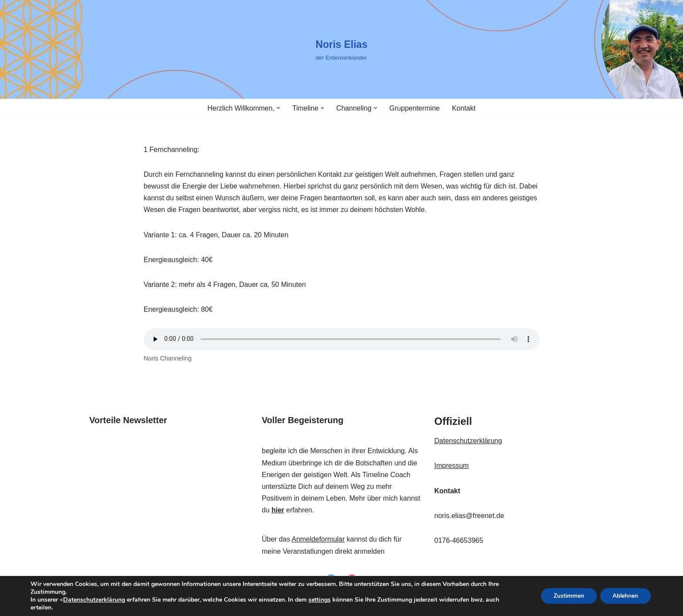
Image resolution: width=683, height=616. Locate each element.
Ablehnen (625, 596)
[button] (278, 108)
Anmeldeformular (318, 539)
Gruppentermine (415, 108)
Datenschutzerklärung (468, 441)
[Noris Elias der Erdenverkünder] (342, 50)
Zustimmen (566, 596)
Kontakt (463, 108)
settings (320, 600)
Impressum (451, 466)
